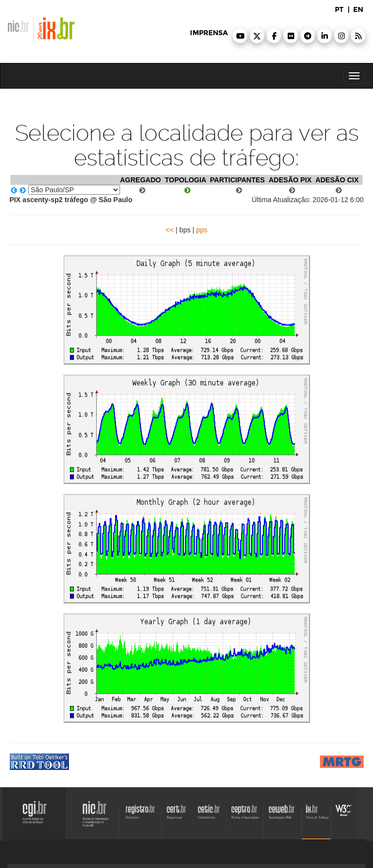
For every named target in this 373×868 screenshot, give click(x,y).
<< (170, 230)
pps (202, 230)
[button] (240, 36)
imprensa (209, 33)
